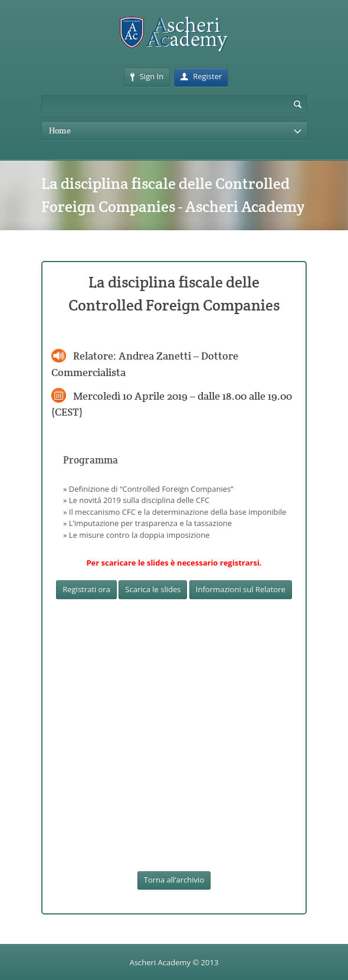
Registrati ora (86, 589)
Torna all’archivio (174, 880)
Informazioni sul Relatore (241, 589)
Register (201, 76)
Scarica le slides (153, 589)
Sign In (147, 76)
